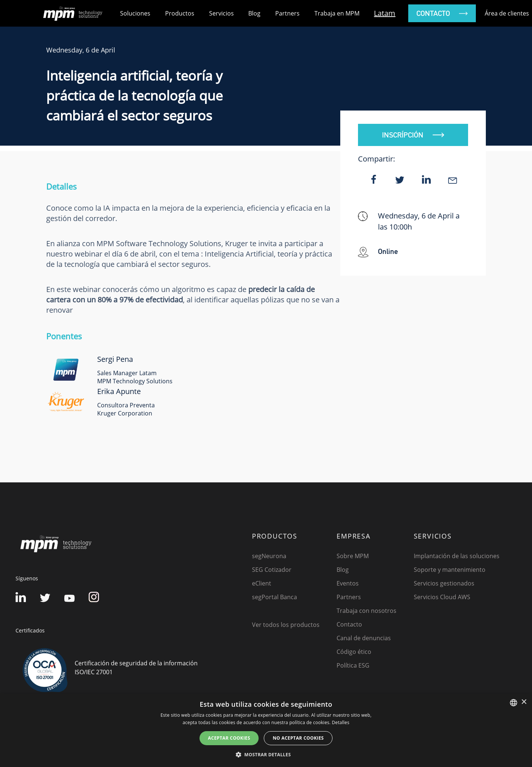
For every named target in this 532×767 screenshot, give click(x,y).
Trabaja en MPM (337, 13)
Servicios (221, 13)
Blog (254, 13)
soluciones (135, 13)
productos (180, 13)
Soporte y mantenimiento (450, 570)
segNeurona (269, 556)
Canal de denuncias (364, 638)
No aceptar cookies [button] (298, 738)
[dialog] (266, 730)
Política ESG (353, 665)
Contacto (349, 624)
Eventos (348, 583)
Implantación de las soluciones (457, 556)
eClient (262, 583)
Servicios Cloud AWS (442, 597)
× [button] (524, 702)
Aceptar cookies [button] (229, 738)
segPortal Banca (274, 597)
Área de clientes (507, 13)
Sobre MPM (353, 556)
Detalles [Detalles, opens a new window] (340, 722)
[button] (266, 754)
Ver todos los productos (286, 625)
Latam (385, 13)
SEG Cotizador (272, 570)
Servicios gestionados (444, 583)
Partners (287, 13)
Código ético (354, 652)
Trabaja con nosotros (366, 611)
